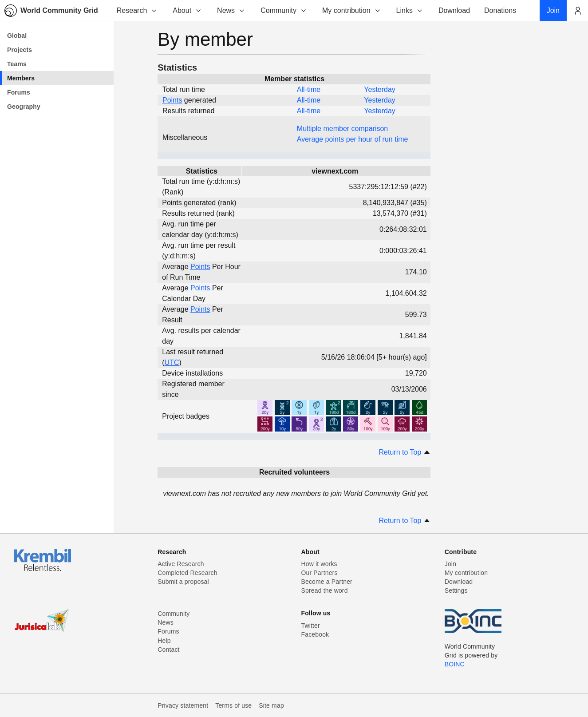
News (231, 10)
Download (459, 582)
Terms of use (233, 705)
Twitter (311, 626)
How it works (319, 564)
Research (137, 10)
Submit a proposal (183, 582)
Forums (168, 631)
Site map (271, 705)
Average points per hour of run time (353, 139)
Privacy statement (183, 705)
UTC (172, 362)
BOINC (455, 664)
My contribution (352, 10)
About (187, 10)
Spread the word (325, 590)
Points (172, 100)
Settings (456, 590)
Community (284, 10)
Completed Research (187, 573)
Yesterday (380, 89)
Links (410, 10)
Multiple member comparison (342, 129)
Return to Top (405, 452)
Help (164, 641)
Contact (168, 650)
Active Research (181, 564)
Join (450, 564)
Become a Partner (327, 582)
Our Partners (320, 573)
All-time (309, 89)
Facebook (315, 634)
